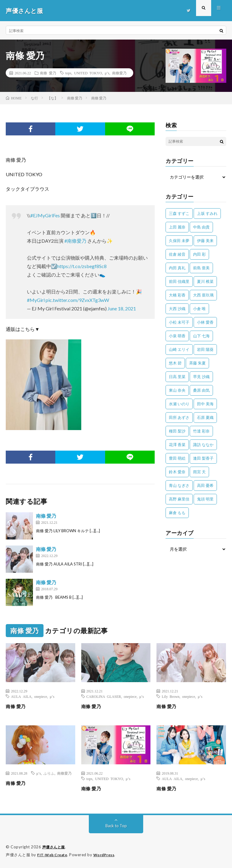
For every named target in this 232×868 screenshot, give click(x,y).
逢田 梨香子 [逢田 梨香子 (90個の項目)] (203, 458)
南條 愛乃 (48, 73)
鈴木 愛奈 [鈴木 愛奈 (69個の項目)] (177, 472)
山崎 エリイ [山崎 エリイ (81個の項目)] (179, 349)
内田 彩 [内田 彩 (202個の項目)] (199, 254)
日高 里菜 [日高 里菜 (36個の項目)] (177, 377)
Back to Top (116, 826)
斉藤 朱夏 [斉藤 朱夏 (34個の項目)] (197, 363)
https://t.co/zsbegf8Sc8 (82, 266)
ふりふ (49, 773)
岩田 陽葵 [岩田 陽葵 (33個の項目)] (205, 349)
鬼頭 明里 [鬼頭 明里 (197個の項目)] (205, 499)
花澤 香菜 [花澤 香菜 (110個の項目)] (177, 445)
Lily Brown (171, 696)
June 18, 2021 (122, 308)
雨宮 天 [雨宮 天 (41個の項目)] (199, 472)
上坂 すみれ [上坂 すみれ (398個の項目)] (207, 213)
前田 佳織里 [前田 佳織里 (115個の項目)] (179, 281)
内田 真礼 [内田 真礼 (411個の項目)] (177, 268)
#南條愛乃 (75, 241)
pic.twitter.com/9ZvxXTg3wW (77, 300)
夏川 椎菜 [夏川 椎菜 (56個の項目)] (205, 281)
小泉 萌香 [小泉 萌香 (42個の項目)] (177, 336)
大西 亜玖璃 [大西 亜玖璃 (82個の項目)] (203, 295)
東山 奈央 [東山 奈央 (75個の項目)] (177, 390)
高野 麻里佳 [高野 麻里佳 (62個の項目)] (179, 499)
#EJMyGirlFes (45, 215)
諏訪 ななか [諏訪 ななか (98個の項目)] (203, 445)
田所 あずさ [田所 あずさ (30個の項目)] (179, 417)
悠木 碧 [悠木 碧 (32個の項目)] (175, 363)
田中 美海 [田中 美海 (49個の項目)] (205, 404)
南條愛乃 (119, 73)
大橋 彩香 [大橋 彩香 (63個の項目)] (177, 295)
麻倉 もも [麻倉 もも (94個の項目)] (177, 513)
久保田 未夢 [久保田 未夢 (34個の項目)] (179, 241)
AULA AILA (21, 696)
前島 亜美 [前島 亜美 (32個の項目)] (201, 268)
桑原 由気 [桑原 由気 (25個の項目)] (201, 390)
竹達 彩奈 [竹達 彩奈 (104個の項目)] (201, 431)
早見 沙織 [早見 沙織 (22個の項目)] (201, 377)
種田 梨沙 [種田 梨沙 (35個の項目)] (177, 431)
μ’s (107, 73)
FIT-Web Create (53, 854)
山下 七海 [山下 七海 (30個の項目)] (201, 336)
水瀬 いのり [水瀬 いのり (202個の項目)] (179, 404)
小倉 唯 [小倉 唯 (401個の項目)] (199, 309)
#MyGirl (36, 300)
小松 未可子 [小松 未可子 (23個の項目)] (179, 322)
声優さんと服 (55, 847)
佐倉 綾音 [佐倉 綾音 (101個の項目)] (177, 254)
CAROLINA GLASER (104, 696)
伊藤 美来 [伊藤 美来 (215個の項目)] (205, 241)
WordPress (108, 854)
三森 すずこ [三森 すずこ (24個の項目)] (179, 213)
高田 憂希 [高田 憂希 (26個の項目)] (205, 485)
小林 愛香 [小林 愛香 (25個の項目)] (205, 322)
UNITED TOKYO (88, 73)
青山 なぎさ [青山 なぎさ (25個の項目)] (179, 485)
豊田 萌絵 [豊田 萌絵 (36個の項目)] (177, 458)
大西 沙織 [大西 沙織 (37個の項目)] (177, 309)
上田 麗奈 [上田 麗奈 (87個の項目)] (177, 227)
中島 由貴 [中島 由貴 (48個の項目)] (201, 227)
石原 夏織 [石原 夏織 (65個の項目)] (205, 417)
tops (68, 73)
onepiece (41, 696)
